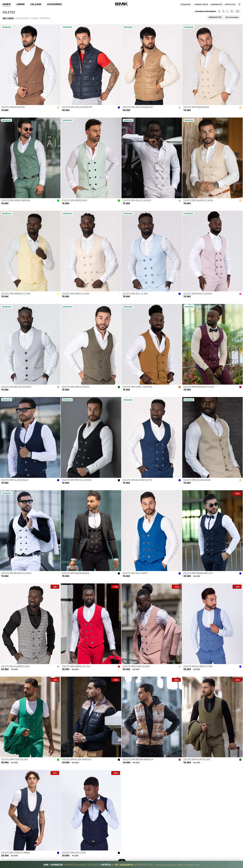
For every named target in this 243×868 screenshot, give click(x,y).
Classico (35, 18)
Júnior (20, 4)
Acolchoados (22, 18)
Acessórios (54, 4)
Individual (45, 18)
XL (232, 11)
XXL (238, 11)
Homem (7, 4)
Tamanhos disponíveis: (206, 11)
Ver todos (8, 18)
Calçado (36, 4)
